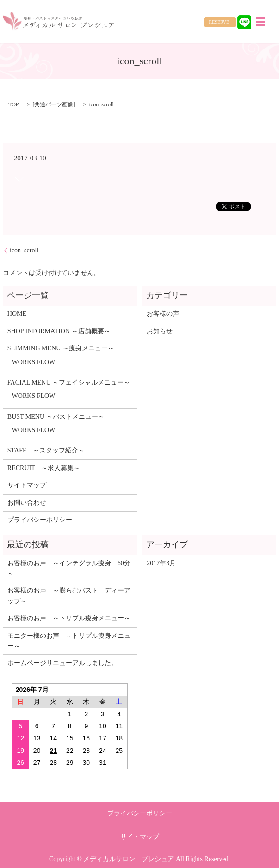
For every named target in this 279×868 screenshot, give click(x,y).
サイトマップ (27, 485)
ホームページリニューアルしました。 (62, 663)
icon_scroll (24, 250)
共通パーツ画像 (54, 104)
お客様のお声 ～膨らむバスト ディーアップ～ (69, 596)
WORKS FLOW (34, 362)
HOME (17, 314)
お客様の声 (163, 314)
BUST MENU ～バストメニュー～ (56, 417)
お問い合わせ (27, 503)
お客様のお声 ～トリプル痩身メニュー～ (69, 618)
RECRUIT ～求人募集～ (44, 468)
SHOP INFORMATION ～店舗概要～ (59, 331)
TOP (13, 104)
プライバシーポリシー (40, 520)
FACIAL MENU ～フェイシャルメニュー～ (69, 382)
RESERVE (219, 22)
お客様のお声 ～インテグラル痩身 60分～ (69, 568)
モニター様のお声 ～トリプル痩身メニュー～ (69, 641)
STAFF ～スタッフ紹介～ (46, 450)
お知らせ (160, 331)
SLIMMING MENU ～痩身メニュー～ (61, 348)
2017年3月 (161, 563)
